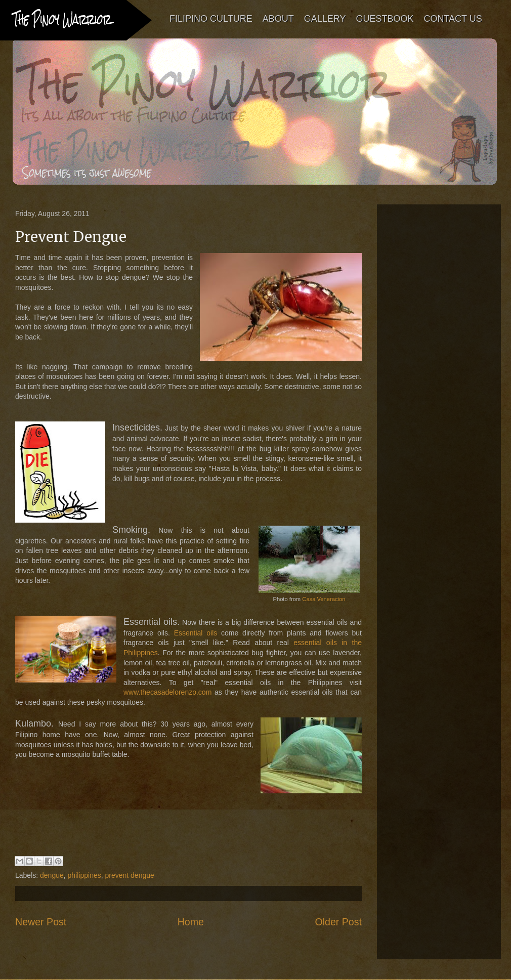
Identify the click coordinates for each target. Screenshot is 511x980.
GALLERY (325, 19)
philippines (84, 875)
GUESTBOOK (385, 19)
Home (191, 922)
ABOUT (278, 19)
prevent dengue (130, 875)
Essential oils (196, 633)
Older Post (338, 922)
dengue (52, 875)
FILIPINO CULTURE (211, 19)
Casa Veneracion (324, 599)
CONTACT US (453, 19)
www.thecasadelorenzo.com (167, 692)
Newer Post (41, 922)
